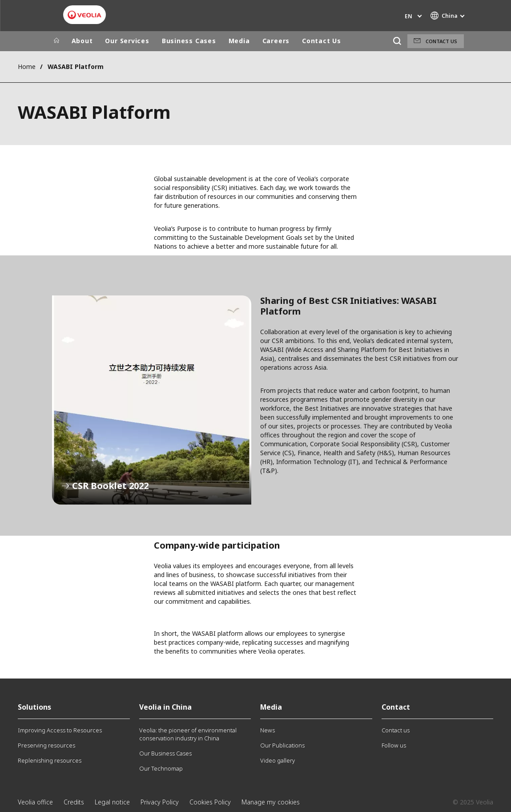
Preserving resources (46, 745)
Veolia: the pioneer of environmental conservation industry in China (188, 734)
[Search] (397, 41)
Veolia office (35, 802)
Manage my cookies (271, 802)
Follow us (394, 745)
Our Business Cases (165, 753)
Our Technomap (161, 768)
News (268, 730)
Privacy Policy (160, 802)
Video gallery (278, 760)
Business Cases (189, 41)
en (408, 16)
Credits (74, 802)
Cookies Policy (210, 802)
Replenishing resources (50, 760)
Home (27, 67)
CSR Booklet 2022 (152, 400)
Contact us (441, 41)
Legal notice (112, 802)
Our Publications (282, 745)
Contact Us (322, 41)
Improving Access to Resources (60, 730)
